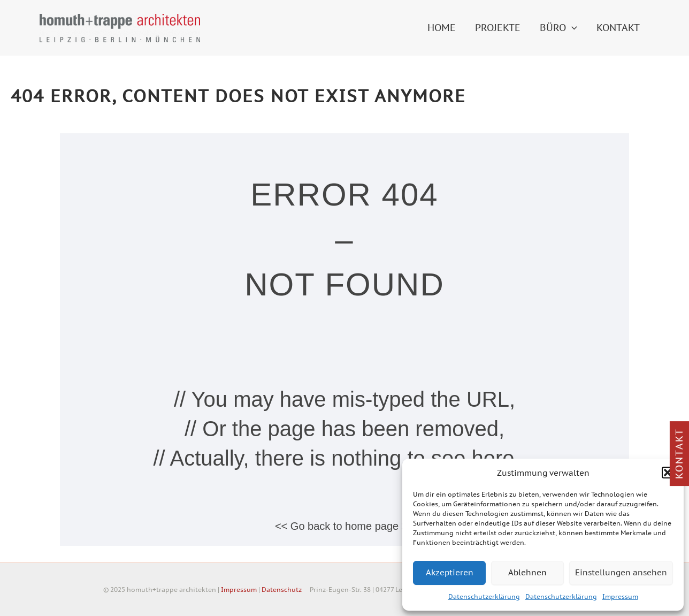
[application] (572, 28)
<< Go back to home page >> (344, 526)
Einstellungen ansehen (621, 572)
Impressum (620, 596)
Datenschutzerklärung (484, 596)
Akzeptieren (450, 572)
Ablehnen (527, 572)
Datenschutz (282, 590)
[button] (668, 473)
